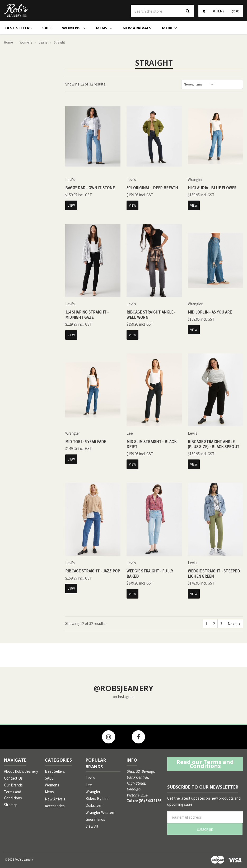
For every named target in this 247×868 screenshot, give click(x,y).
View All (92, 826)
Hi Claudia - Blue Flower (212, 188)
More (169, 28)
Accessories (55, 806)
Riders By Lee (97, 798)
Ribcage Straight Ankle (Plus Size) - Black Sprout (214, 444)
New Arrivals (137, 28)
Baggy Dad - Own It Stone (90, 188)
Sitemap (11, 805)
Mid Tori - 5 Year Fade (86, 442)
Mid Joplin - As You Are (210, 312)
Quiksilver (94, 805)
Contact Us (13, 778)
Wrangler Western (101, 812)
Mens (104, 28)
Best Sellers (18, 28)
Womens (74, 28)
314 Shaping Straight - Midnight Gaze (87, 315)
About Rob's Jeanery (21, 771)
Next (234, 624)
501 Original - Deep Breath (152, 188)
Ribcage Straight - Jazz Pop (93, 571)
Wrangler (93, 792)
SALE (47, 28)
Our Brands (13, 785)
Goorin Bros (95, 819)
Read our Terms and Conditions (205, 764)
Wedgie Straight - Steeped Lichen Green (214, 574)
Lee (89, 785)
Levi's (90, 778)
